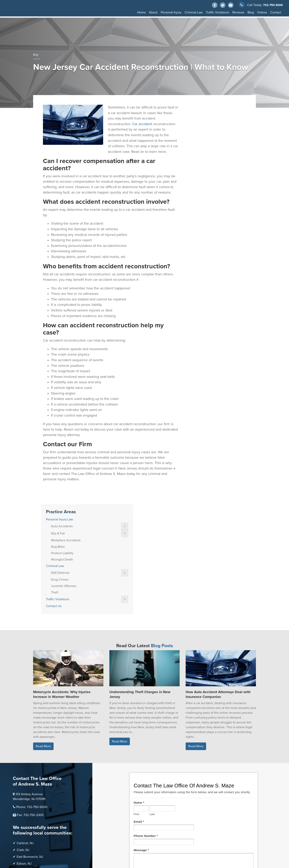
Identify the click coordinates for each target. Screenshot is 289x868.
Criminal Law (194, 12)
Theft (198, 193)
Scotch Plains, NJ (29, 784)
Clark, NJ (23, 729)
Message (141, 729)
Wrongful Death (206, 160)
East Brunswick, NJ (30, 736)
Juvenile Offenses (207, 187)
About (153, 12)
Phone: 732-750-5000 (32, 686)
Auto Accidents (205, 127)
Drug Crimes (203, 180)
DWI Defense (204, 173)
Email (139, 701)
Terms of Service (90, 846)
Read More (43, 625)
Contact (276, 12)
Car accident (142, 124)
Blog (251, 12)
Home (141, 12)
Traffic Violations (218, 12)
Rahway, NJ (25, 770)
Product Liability (206, 154)
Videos (262, 12)
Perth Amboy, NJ (28, 763)
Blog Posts (162, 525)
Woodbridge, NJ (28, 790)
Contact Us (197, 207)
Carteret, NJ (25, 722)
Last (152, 693)
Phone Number (146, 715)
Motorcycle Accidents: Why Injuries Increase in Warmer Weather (62, 573)
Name (139, 681)
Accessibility (41, 850)
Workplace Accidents (209, 141)
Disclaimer (40, 846)
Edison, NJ (24, 743)
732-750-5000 (272, 5)
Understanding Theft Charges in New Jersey (140, 573)
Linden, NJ (24, 749)
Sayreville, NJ (26, 777)
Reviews (238, 12)
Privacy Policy (69, 846)
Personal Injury (171, 12)
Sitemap (53, 846)
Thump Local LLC (70, 838)
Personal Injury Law (203, 120)
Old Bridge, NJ (27, 756)
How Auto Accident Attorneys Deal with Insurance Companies (218, 573)
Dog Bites (201, 147)
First (136, 693)
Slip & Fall (201, 134)
